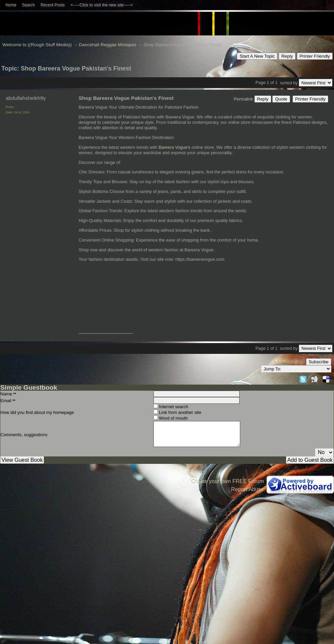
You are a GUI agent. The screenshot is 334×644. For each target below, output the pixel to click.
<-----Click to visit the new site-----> (102, 5)
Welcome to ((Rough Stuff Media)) (37, 45)
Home (11, 5)
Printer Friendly (315, 56)
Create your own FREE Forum (228, 481)
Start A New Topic (257, 56)
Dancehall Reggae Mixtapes (108, 45)
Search (28, 5)
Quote (281, 99)
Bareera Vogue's (174, 147)
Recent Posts (52, 5)
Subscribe (319, 362)
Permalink (243, 99)
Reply (287, 56)
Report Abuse (247, 489)
